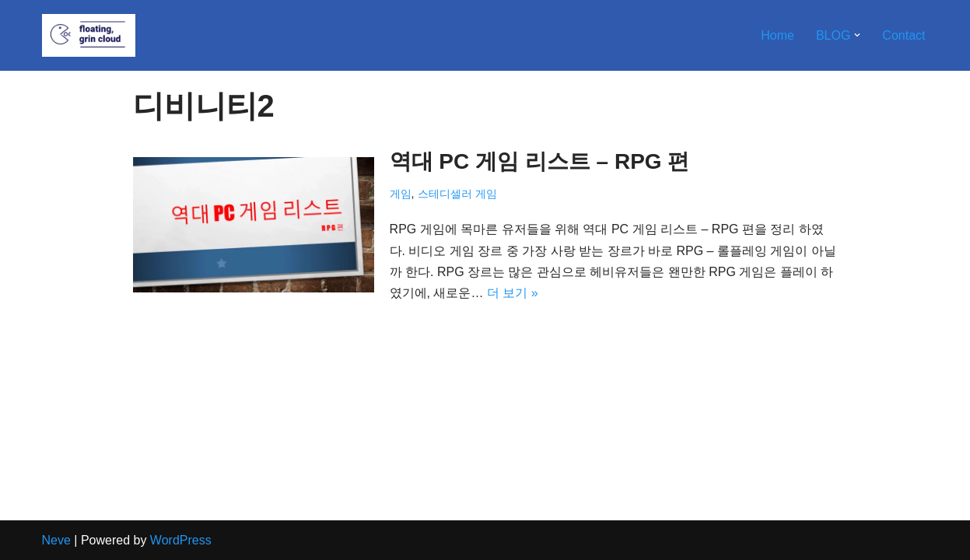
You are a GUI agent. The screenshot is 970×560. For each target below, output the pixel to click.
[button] (857, 35)
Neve (56, 540)
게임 (401, 194)
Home (777, 35)
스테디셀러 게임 (457, 194)
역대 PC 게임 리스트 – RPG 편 (540, 161)
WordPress (181, 540)
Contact (903, 35)
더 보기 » (513, 293)
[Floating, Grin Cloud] (89, 35)
